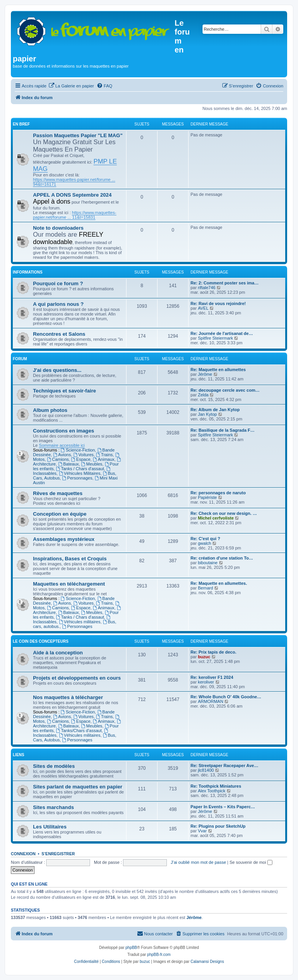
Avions (62, 455)
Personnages (77, 478)
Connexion (23, 854)
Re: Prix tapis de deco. (213, 652)
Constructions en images (64, 431)
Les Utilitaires (50, 827)
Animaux (104, 459)
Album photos (50, 410)
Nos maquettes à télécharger (68, 697)
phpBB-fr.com (159, 955)
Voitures (84, 455)
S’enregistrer (58, 854)
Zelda (203, 395)
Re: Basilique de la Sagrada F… (223, 430)
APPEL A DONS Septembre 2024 (72, 195)
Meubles (92, 464)
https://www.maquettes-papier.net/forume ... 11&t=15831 (75, 215)
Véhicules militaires (80, 622)
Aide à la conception (58, 653)
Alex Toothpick (212, 791)
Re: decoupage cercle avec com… (225, 390)
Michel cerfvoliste (216, 518)
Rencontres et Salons (59, 334)
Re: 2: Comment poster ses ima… (224, 283)
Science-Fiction (78, 450)
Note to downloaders (58, 228)
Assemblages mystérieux (64, 539)
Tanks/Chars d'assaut (79, 731)
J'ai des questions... (57, 370)
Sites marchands (54, 807)
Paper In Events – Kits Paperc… (223, 807)
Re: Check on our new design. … (224, 513)
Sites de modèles (54, 766)
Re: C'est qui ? (205, 539)
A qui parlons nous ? (58, 304)
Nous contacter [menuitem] (155, 933)
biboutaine (208, 563)
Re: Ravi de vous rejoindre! (218, 303)
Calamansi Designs (207, 962)
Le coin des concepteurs (41, 641)
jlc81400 (206, 770)
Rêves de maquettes (58, 493)
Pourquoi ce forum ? (58, 283)
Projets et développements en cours (77, 678)
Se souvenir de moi (251, 862)
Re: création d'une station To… (222, 558)
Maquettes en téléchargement (69, 584)
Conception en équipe (60, 514)
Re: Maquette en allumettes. (219, 583)
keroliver (206, 682)
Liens (18, 755)
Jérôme (205, 374)
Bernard (205, 588)
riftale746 (207, 288)
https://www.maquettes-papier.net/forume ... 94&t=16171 (74, 182)
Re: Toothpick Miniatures (216, 786)
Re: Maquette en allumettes (218, 370)
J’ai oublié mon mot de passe (198, 862)
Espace (81, 459)
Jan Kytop (207, 414)
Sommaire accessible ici (62, 445)
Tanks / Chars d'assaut (80, 469)
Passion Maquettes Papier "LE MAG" (78, 135)
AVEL (203, 308)
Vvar (202, 831)
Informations (28, 272)
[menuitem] (71, 86)
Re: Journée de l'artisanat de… (222, 333)
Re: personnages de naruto (218, 493)
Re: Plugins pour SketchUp (218, 826)
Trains (105, 455)
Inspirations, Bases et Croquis (70, 559)
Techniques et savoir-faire (64, 391)
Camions (58, 459)
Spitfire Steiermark (215, 338)
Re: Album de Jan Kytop (215, 410)
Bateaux (68, 464)
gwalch (204, 543)
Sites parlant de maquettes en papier (78, 787)
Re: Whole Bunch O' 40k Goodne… (226, 697)
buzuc (204, 657)
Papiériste (207, 497)
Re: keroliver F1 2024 (212, 677)
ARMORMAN (211, 701)
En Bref (21, 124)
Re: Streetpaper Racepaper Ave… (224, 766)
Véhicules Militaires (80, 473)
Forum (20, 359)
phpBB (131, 948)
